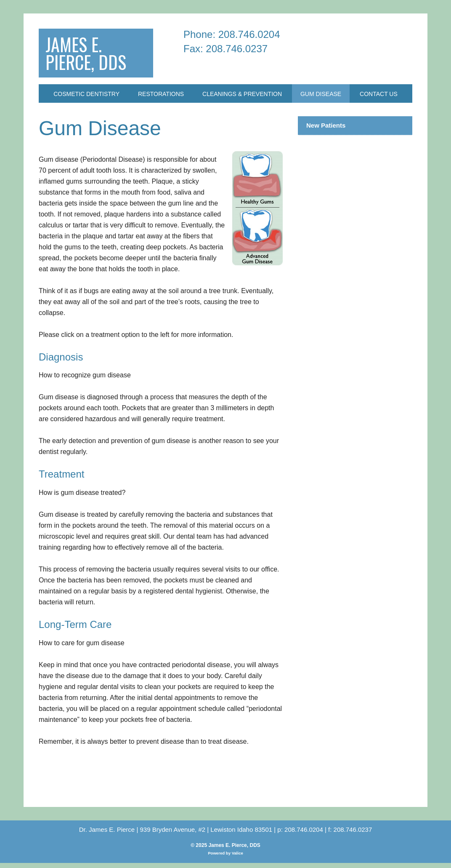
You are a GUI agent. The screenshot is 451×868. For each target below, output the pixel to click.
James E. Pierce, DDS (90, 55)
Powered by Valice (225, 858)
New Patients (326, 130)
